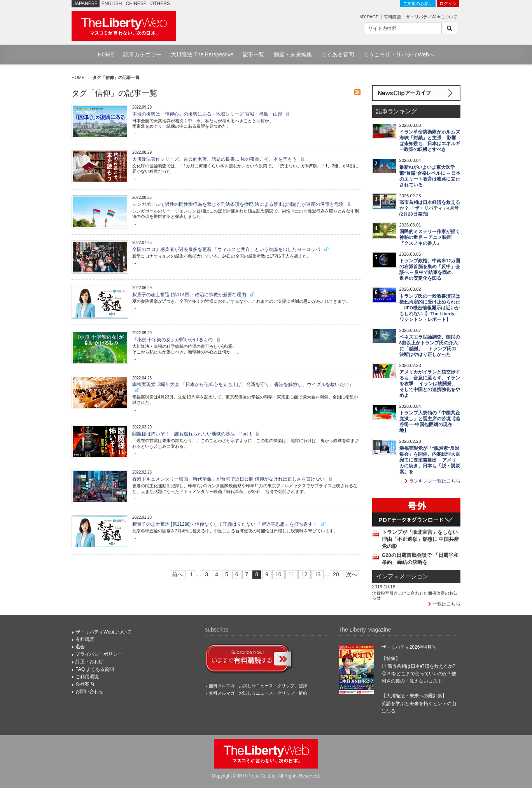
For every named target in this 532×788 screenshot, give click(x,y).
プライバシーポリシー (99, 654)
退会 (80, 647)
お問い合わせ (89, 691)
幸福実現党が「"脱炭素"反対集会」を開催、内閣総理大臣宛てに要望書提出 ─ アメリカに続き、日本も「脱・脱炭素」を (430, 460)
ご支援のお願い (418, 4)
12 (304, 574)
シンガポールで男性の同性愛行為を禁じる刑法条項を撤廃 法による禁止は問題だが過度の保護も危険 (242, 204)
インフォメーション (402, 576)
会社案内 (85, 684)
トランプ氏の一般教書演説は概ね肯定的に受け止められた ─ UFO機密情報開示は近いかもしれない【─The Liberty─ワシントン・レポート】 (430, 308)
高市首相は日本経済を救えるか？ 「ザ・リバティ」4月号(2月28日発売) (430, 208)
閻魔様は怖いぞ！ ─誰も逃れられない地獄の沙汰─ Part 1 (197, 434)
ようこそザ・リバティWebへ (399, 54)
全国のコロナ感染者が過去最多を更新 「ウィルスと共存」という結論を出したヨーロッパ (231, 249)
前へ (177, 574)
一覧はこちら (444, 604)
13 (318, 574)
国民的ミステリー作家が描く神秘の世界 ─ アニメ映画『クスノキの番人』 (430, 237)
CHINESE (136, 4)
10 (278, 574)
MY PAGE (369, 17)
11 (292, 574)
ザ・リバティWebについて (432, 17)
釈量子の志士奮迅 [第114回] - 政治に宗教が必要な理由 (194, 295)
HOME (106, 54)
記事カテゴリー (142, 54)
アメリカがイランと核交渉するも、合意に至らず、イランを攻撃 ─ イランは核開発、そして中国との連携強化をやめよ (430, 384)
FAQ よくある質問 (95, 669)
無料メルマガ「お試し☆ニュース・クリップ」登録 (258, 686)
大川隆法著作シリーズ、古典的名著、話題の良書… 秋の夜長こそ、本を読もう (219, 159)
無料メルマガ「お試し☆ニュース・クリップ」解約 (258, 693)
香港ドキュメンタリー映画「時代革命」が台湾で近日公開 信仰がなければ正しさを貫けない (233, 479)
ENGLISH (112, 4)
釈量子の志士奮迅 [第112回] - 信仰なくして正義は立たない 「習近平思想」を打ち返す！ (229, 524)
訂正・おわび (89, 662)
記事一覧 (254, 54)
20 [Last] (336, 574)
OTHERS (160, 4)
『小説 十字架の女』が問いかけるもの (177, 340)
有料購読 (392, 17)
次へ (352, 574)
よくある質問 (338, 54)
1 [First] (191, 574)
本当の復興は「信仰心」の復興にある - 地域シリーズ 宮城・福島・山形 (212, 114)
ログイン (448, 4)
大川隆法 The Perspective (202, 54)
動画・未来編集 (293, 54)
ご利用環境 (87, 677)
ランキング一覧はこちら (433, 481)
